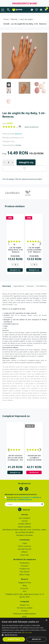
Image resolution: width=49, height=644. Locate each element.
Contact (24, 611)
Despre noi (25, 605)
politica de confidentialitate (19, 499)
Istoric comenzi (25, 546)
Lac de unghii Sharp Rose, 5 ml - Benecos (15, 250)
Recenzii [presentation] (30, 286)
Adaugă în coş (26, 162)
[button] (24, 635)
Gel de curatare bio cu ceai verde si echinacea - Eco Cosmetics (15, 458)
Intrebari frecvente (25, 535)
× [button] (46, 620)
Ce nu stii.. (24, 588)
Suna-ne (26, 510)
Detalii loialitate (24, 527)
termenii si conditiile (30, 497)
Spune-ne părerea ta (32, 127)
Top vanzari (24, 571)
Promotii (24, 566)
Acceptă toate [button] (14, 639)
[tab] (7, 286)
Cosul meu (24, 555)
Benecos (18, 134)
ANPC (24, 616)
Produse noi (24, 569)
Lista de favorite (24, 549)
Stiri (25, 591)
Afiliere (24, 552)
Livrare (25, 521)
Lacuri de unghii (26, 19)
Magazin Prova (25, 582)
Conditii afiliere (24, 524)
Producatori (25, 563)
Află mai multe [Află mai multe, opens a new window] (27, 632)
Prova (6, 19)
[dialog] (24, 631)
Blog (24, 585)
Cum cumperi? (25, 518)
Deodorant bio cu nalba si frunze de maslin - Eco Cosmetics (34, 458)
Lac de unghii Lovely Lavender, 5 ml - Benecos (34, 250)
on (4, 127)
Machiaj (14, 19)
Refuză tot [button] (36, 639)
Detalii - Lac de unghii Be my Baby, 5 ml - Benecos (25, 24)
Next (40, 244)
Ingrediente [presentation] (19, 286)
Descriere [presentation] (7, 286)
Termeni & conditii (24, 608)
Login (25, 543)
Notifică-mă (34, 472)
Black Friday (24, 574)
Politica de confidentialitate (25, 614)
